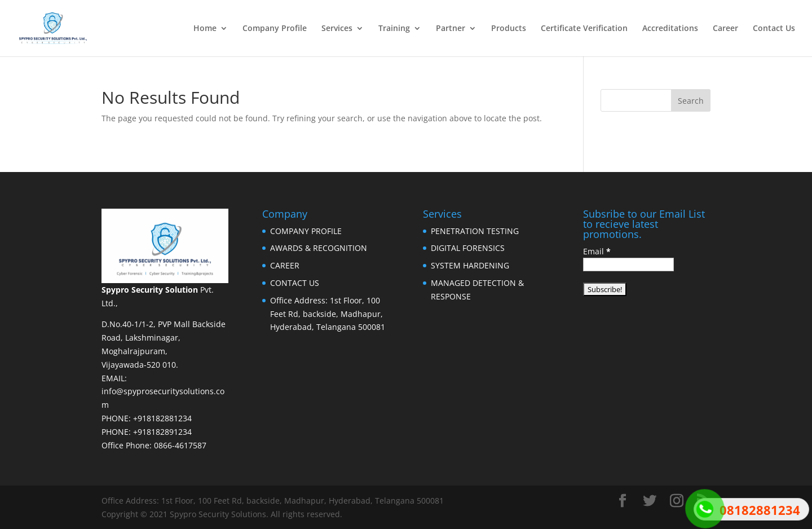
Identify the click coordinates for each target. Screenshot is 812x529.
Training (394, 29)
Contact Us (774, 29)
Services (337, 29)
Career (725, 29)
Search (691, 101)
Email (597, 251)
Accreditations (670, 29)
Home (205, 29)
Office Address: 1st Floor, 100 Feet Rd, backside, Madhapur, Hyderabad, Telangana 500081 (328, 314)
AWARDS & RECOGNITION (319, 248)
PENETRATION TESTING (475, 231)
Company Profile (275, 29)
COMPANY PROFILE (306, 231)
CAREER (285, 265)
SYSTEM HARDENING (470, 265)
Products (509, 29)
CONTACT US (295, 283)
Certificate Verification (584, 29)
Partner (451, 29)
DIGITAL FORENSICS (468, 248)
